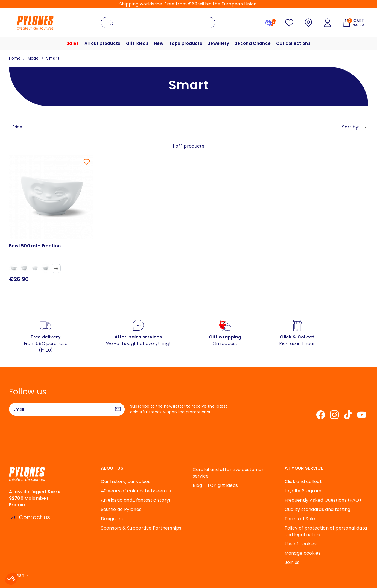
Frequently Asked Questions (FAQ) (323, 500)
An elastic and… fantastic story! (136, 500)
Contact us (35, 517)
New (159, 43)
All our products (103, 43)
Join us (292, 562)
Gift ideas (137, 43)
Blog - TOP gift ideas (215, 485)
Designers (112, 519)
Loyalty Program (303, 491)
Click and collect (303, 482)
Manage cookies (303, 553)
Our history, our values (126, 482)
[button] (11, 579)
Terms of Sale (300, 519)
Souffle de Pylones (121, 509)
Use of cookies (301, 544)
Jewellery (218, 43)
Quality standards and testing (318, 509)
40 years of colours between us (136, 491)
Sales (73, 43)
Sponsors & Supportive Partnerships (141, 528)
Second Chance (253, 43)
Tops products (186, 43)
